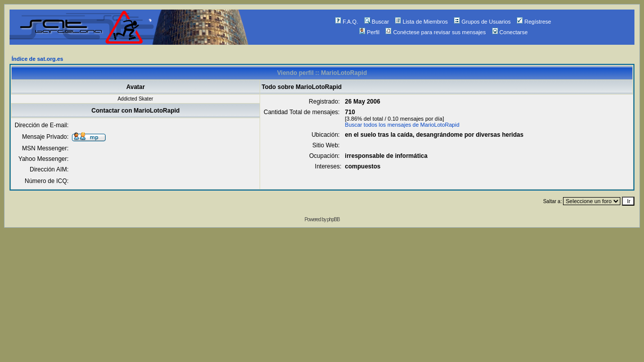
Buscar (377, 22)
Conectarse (510, 32)
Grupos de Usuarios (482, 22)
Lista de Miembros (421, 22)
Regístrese (534, 22)
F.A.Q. (347, 22)
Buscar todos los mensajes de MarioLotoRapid (402, 125)
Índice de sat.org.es (37, 59)
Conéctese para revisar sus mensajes (435, 32)
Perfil (369, 32)
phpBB (333, 219)
